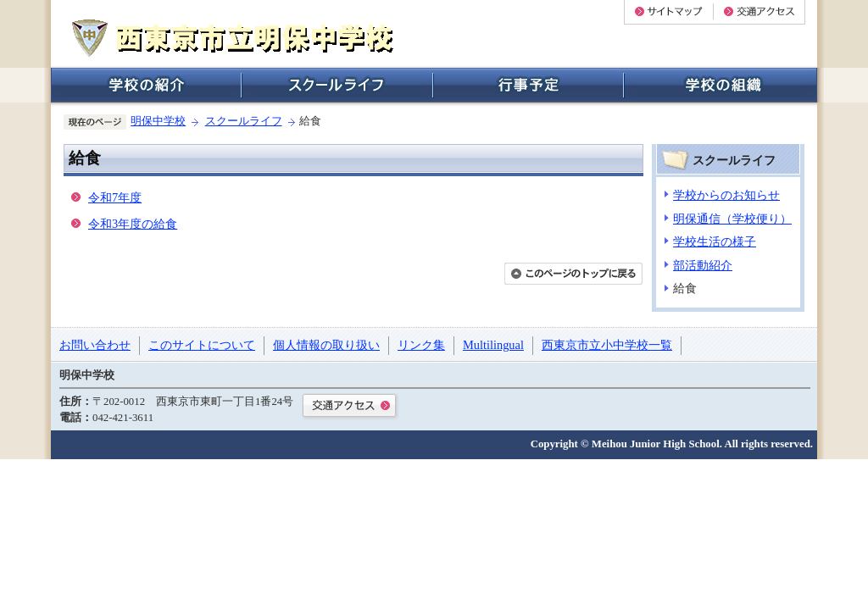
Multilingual (493, 345)
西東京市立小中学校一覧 (607, 345)
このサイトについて (202, 345)
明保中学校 (158, 121)
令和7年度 (115, 197)
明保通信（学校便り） (732, 219)
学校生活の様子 (715, 241)
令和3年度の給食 (133, 224)
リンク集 (421, 345)
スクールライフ (244, 121)
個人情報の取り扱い (326, 345)
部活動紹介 (703, 265)
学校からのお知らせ (726, 195)
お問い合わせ (95, 345)
